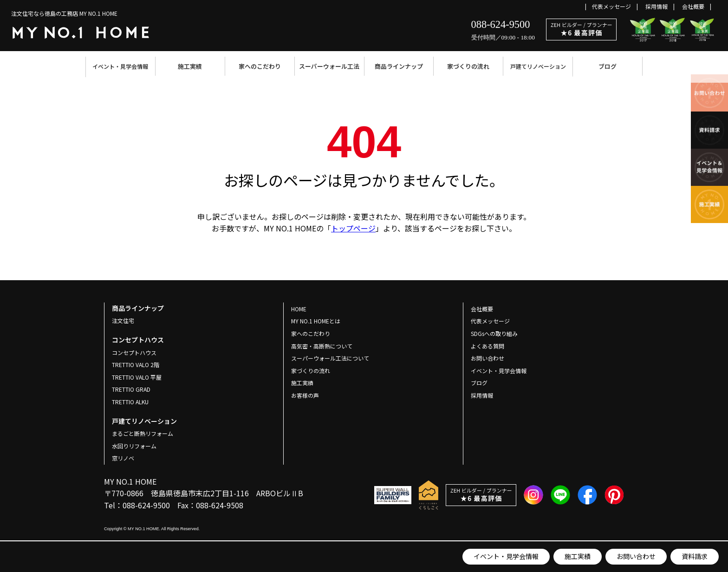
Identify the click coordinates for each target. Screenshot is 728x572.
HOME (299, 309)
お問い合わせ (636, 556)
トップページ (353, 228)
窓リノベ (123, 458)
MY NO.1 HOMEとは (316, 321)
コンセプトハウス (134, 352)
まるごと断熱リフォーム (143, 433)
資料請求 (695, 556)
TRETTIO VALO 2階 (136, 365)
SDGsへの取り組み (494, 333)
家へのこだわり (260, 66)
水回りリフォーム (134, 446)
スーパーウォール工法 (329, 66)
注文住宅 (123, 320)
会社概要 (693, 6)
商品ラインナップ (399, 66)
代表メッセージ (611, 6)
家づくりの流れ (468, 66)
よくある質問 (487, 346)
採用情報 (656, 6)
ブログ (608, 66)
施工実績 (190, 66)
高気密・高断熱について (322, 346)
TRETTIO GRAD (131, 389)
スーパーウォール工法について (330, 358)
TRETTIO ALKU (130, 402)
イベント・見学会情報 (120, 66)
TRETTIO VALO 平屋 (137, 377)
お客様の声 (305, 395)
